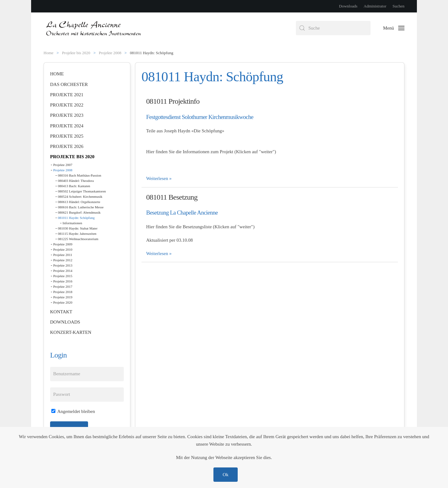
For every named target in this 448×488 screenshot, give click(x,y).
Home (57, 74)
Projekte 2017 (63, 287)
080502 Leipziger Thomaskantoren (82, 191)
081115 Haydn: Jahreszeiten (77, 234)
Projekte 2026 (67, 146)
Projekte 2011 (63, 255)
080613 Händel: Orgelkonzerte (79, 202)
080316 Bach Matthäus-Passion (79, 175)
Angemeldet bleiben (73, 411)
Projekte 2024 (67, 126)
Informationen (72, 223)
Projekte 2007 (63, 165)
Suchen (399, 6)
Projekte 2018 (63, 292)
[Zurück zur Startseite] (94, 28)
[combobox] (333, 28)
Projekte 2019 (63, 297)
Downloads (348, 6)
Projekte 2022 (67, 105)
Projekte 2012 (63, 260)
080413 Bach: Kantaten (74, 186)
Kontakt (61, 312)
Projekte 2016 (63, 281)
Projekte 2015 (63, 276)
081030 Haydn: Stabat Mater (78, 228)
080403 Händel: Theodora (76, 181)
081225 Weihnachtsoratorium (78, 239)
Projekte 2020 (63, 302)
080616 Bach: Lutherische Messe (81, 207)
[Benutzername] (87, 374)
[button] (394, 28)
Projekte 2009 (63, 244)
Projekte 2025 (67, 136)
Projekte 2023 (67, 115)
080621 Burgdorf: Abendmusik (79, 212)
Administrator (375, 6)
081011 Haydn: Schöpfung (76, 218)
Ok (226, 475)
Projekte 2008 (63, 170)
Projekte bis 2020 (72, 157)
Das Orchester (69, 84)
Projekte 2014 (63, 271)
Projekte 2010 (63, 249)
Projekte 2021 (67, 95)
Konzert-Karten (71, 332)
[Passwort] (87, 395)
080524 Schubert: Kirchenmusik (80, 197)
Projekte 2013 (63, 265)
